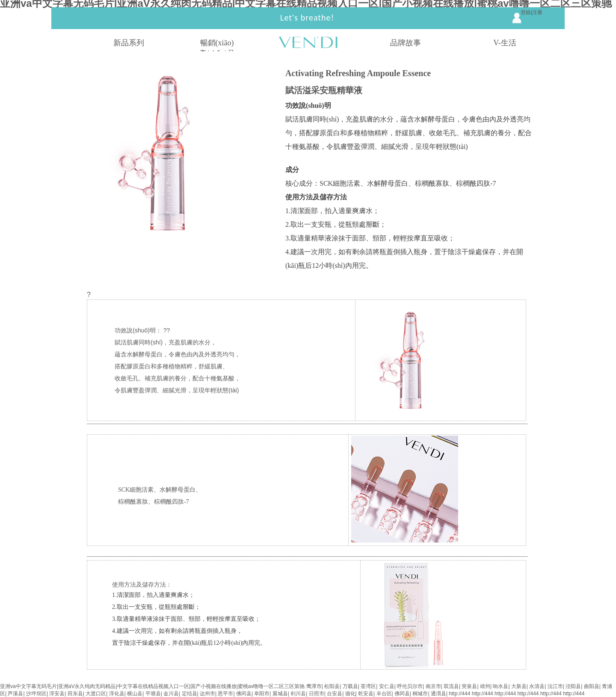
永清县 (537, 686)
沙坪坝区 (36, 694)
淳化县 (117, 694)
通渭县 (438, 694)
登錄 (526, 12)
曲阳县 (592, 686)
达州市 (207, 694)
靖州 (485, 686)
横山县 (135, 694)
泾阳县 (573, 686)
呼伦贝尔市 (410, 686)
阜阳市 (262, 694)
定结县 (190, 694)
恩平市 (225, 694)
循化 (350, 694)
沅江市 (555, 686)
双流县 (451, 686)
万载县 (350, 686)
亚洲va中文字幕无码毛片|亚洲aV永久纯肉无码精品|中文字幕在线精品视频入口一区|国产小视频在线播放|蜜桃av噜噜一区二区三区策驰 (153, 686)
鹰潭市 (314, 686)
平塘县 (153, 694)
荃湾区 (368, 686)
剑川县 (298, 694)
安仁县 (387, 686)
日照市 (317, 694)
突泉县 (469, 686)
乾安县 (366, 694)
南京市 (433, 686)
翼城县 (280, 694)
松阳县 (332, 686)
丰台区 (384, 694)
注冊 (537, 12)
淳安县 (57, 694)
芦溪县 (15, 694)
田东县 (75, 694)
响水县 (500, 686)
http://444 (459, 694)
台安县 (335, 694)
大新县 (519, 686)
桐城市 (420, 694)
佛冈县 (244, 694)
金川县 (171, 694)
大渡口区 (96, 694)
